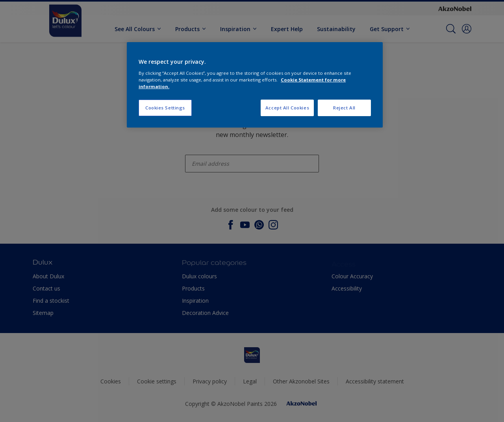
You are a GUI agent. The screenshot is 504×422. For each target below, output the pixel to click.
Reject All (344, 108)
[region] (255, 85)
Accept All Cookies (287, 108)
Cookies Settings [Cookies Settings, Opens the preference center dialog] (165, 108)
